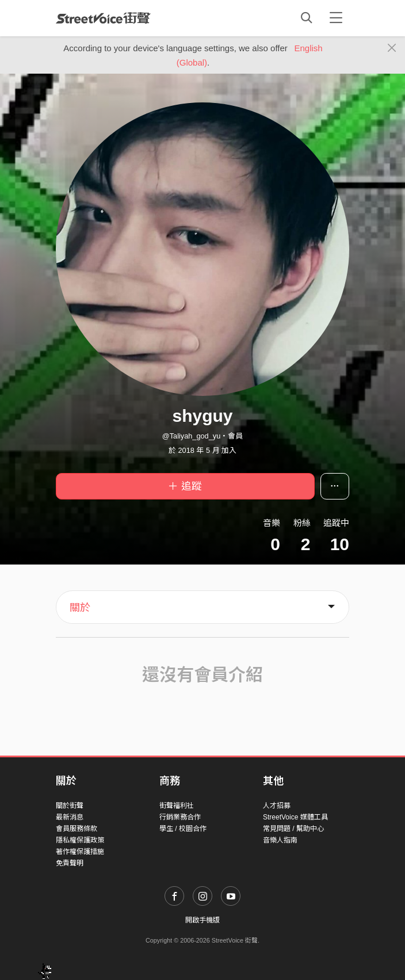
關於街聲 (70, 806)
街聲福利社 (177, 806)
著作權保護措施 (80, 852)
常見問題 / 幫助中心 (293, 829)
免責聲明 (70, 863)
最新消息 (70, 817)
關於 (80, 608)
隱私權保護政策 (80, 840)
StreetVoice (103, 18)
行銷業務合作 (180, 817)
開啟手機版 (202, 920)
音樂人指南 (280, 840)
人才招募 (277, 806)
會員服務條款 (77, 829)
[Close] (392, 48)
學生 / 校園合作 (183, 829)
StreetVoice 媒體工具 (295, 817)
